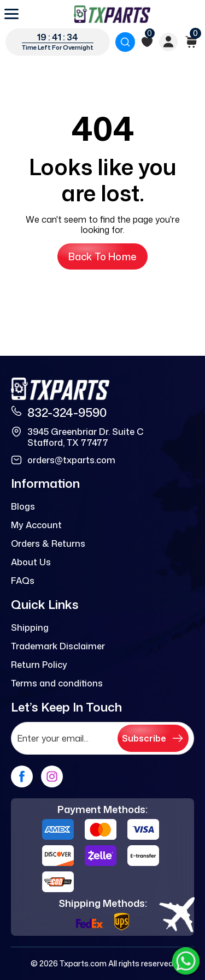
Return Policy (39, 665)
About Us (31, 562)
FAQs (23, 581)
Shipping (30, 628)
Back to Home (102, 256)
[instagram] (52, 776)
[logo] (112, 14)
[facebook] (22, 776)
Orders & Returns (48, 543)
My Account (36, 525)
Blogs (23, 506)
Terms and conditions (57, 683)
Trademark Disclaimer (58, 646)
